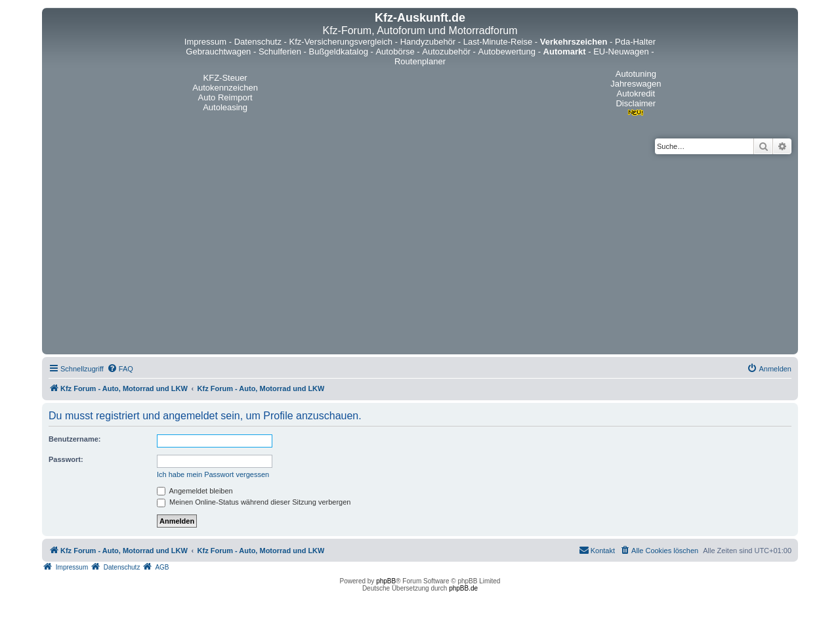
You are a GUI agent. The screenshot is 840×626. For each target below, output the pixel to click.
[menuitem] (120, 369)
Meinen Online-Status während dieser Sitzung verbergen (254, 502)
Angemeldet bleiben (195, 491)
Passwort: (66, 459)
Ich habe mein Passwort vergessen (213, 474)
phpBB (386, 581)
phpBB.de (463, 588)
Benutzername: (74, 439)
